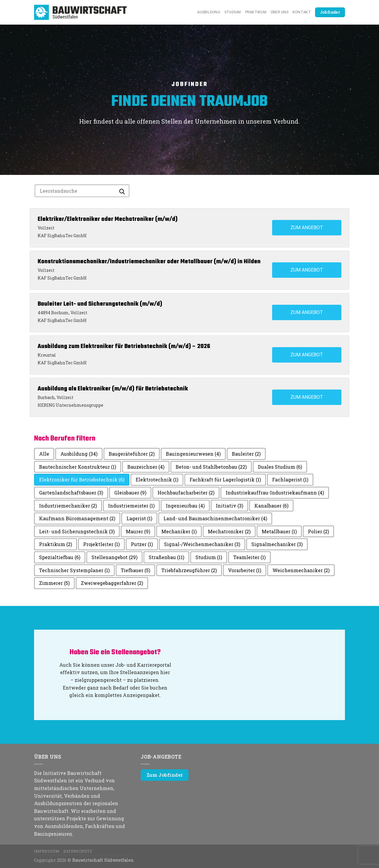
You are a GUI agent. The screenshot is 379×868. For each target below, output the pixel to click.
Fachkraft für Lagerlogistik (225, 480)
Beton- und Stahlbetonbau (211, 467)
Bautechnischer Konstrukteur (78, 467)
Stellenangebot (114, 557)
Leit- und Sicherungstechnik (77, 531)
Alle (44, 454)
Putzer (142, 544)
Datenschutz (78, 851)
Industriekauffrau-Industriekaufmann (275, 493)
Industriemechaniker (68, 506)
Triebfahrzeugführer (189, 570)
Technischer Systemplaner (74, 570)
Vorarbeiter (245, 570)
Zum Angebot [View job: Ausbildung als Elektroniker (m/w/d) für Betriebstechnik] (307, 397)
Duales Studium (280, 467)
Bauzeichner (146, 467)
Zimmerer (54, 583)
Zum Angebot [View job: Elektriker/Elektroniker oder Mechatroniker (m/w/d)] (307, 228)
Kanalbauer (271, 506)
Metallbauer (279, 531)
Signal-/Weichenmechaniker (202, 544)
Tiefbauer (135, 570)
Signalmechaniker (277, 544)
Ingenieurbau (185, 506)
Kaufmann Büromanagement (77, 518)
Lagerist (139, 518)
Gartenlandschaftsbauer (71, 493)
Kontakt (302, 12)
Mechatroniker (229, 531)
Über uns (280, 12)
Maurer (138, 531)
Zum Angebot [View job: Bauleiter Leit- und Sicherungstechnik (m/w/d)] (307, 312)
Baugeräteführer (132, 454)
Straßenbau (166, 557)
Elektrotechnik (157, 480)
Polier (318, 531)
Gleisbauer (130, 493)
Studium (233, 12)
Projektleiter (101, 544)
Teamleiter (249, 557)
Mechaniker (179, 531)
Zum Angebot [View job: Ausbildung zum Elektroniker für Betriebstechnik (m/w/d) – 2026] (307, 355)
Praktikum (256, 12)
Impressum (47, 851)
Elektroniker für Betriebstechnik (82, 480)
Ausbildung (209, 12)
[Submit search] (122, 190)
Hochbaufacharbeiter (186, 493)
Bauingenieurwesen (193, 454)
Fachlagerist (290, 480)
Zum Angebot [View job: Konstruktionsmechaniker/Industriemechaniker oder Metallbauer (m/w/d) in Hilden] (307, 270)
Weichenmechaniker (301, 570)
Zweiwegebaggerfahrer (112, 583)
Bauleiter (246, 454)
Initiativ (229, 506)
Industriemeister (131, 506)
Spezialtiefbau (60, 557)
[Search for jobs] (82, 191)
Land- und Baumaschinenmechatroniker (215, 518)
